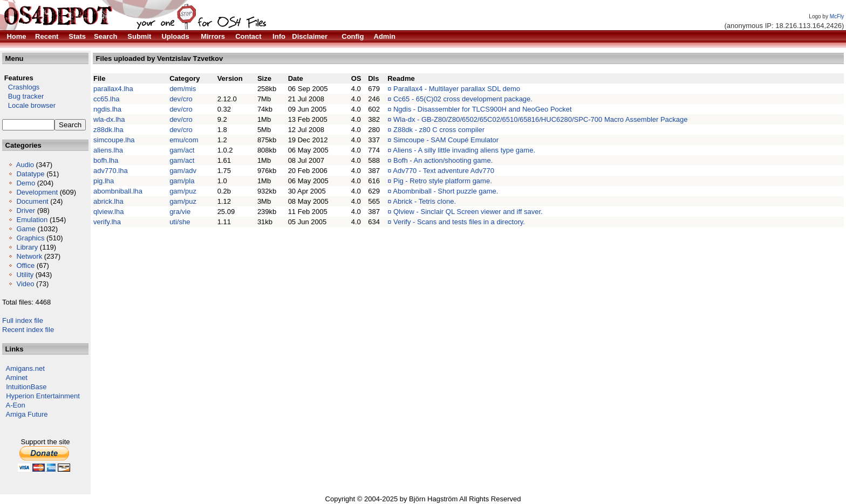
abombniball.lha (118, 191)
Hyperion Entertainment (43, 396)
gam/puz (183, 191)
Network (29, 256)
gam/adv (183, 171)
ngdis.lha (107, 109)
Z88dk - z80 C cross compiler (439, 130)
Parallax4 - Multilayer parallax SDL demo (457, 89)
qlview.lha (108, 212)
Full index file (23, 320)
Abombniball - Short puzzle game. (445, 191)
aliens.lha (108, 150)
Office (25, 265)
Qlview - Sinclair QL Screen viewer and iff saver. (468, 212)
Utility (25, 275)
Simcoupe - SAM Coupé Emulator (446, 140)
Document (32, 201)
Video (25, 284)
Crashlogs (21, 87)
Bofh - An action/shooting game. (443, 160)
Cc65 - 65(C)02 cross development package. (463, 99)
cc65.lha (106, 99)
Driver (26, 210)
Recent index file (28, 330)
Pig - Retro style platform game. (443, 181)
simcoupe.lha (114, 140)
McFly (837, 16)
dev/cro (181, 99)
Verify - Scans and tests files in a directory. (459, 222)
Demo (26, 183)
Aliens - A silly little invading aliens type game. (464, 150)
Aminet (17, 378)
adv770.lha (111, 171)
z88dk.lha (108, 130)
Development (37, 192)
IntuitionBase (26, 387)
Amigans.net (25, 368)
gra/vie (180, 212)
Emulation (32, 220)
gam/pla (182, 181)
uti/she (180, 222)
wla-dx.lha (109, 119)
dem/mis (183, 89)
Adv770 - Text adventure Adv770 (444, 171)
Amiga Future (27, 414)
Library (27, 247)
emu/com (184, 140)
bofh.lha (106, 160)
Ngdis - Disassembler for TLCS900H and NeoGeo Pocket (483, 109)
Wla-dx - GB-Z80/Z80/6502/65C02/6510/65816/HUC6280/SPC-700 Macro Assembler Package (541, 119)
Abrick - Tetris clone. (424, 201)
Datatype (30, 174)
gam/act (182, 150)
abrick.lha (108, 201)
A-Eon (16, 405)
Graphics (30, 238)
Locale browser (29, 105)
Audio (25, 165)
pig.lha (104, 181)
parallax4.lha (113, 89)
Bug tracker (23, 96)
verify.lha (107, 222)
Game (26, 229)
